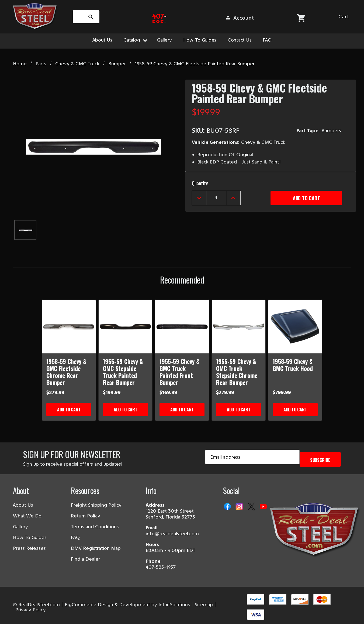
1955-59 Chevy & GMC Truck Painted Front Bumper (179, 372)
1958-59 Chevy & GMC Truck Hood (293, 365)
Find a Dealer (85, 559)
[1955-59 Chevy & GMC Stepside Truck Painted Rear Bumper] (125, 327)
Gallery (164, 40)
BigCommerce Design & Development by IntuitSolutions (127, 605)
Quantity (200, 182)
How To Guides (30, 537)
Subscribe (320, 459)
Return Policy (86, 516)
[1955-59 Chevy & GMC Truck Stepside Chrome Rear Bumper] (239, 327)
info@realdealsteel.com (172, 534)
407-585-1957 (161, 567)
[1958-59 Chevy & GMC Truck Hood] (295, 327)
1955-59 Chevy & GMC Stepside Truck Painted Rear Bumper (123, 372)
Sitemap (204, 605)
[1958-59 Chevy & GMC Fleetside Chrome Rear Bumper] (69, 327)
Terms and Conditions (95, 527)
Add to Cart (69, 410)
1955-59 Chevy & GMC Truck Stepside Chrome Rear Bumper (237, 372)
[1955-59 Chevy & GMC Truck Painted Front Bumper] (182, 327)
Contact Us (240, 40)
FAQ (267, 40)
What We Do (27, 516)
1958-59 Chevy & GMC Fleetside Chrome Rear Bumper (66, 372)
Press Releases (29, 548)
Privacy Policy (31, 610)
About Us (102, 40)
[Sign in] (305, 18)
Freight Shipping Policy (96, 505)
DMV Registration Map (96, 548)
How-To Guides (200, 40)
